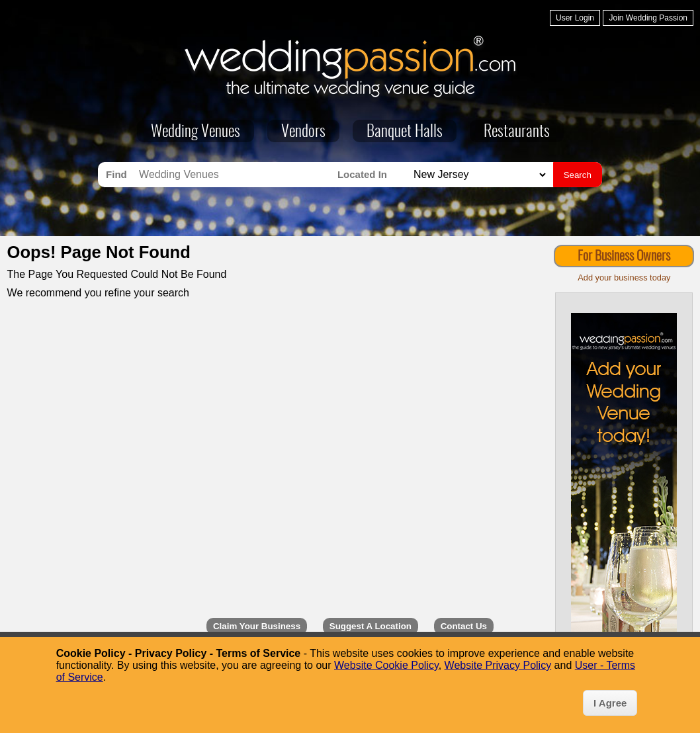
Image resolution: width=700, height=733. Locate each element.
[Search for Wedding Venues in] (478, 175)
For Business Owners (624, 257)
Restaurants (517, 132)
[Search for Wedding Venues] (235, 175)
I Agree (610, 703)
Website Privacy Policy (498, 665)
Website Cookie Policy (386, 665)
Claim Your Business (257, 626)
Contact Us (464, 626)
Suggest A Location (371, 626)
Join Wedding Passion (648, 18)
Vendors (303, 132)
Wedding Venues (196, 132)
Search (578, 175)
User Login (575, 18)
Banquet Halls (405, 132)
